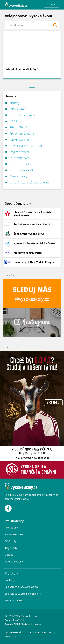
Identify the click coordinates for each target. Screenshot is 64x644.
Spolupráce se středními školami (23, 594)
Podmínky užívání (15, 620)
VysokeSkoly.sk (13, 632)
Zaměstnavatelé (14, 534)
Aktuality (15, 103)
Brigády (9, 555)
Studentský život (19, 158)
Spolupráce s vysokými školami (22, 587)
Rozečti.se (10, 636)
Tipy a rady (11, 548)
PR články (15, 121)
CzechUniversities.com (39, 632)
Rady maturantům (20, 140)
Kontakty (10, 580)
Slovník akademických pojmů (26, 146)
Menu (52, 5)
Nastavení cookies (31, 624)
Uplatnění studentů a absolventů (29, 182)
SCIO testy (11, 541)
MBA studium (18, 109)
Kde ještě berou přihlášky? (22, 69)
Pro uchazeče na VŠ (22, 134)
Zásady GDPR (12, 624)
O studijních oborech (22, 115)
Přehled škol (12, 528)
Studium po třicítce (21, 164)
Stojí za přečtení (19, 152)
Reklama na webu (15, 600)
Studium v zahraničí (21, 170)
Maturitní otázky (14, 562)
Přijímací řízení (18, 127)
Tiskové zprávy (18, 176)
